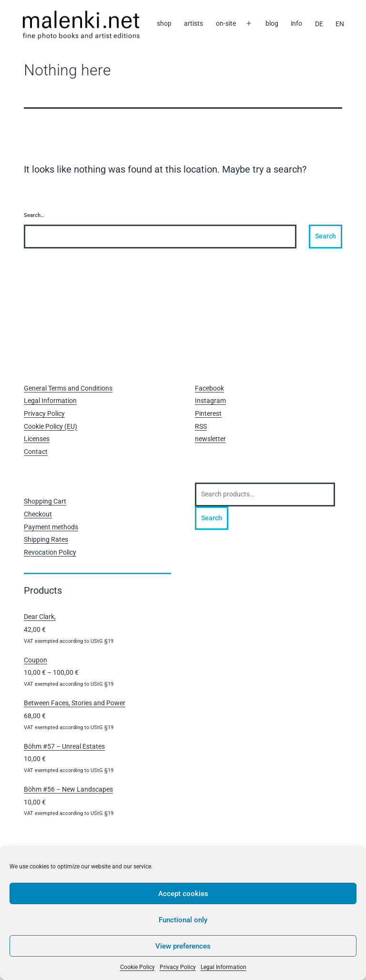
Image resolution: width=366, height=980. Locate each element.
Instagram (210, 401)
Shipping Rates (46, 539)
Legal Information (224, 967)
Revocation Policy (50, 552)
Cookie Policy (137, 967)
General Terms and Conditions (68, 388)
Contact (36, 452)
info (296, 23)
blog (272, 23)
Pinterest (208, 413)
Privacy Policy (178, 967)
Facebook (209, 388)
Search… (34, 215)
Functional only (183, 920)
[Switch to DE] (319, 24)
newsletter (210, 439)
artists (193, 23)
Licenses (37, 439)
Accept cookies (183, 894)
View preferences (183, 946)
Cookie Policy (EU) (51, 426)
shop (164, 23)
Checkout (38, 514)
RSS (201, 426)
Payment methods (51, 527)
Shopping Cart (45, 501)
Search (212, 518)
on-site (226, 23)
